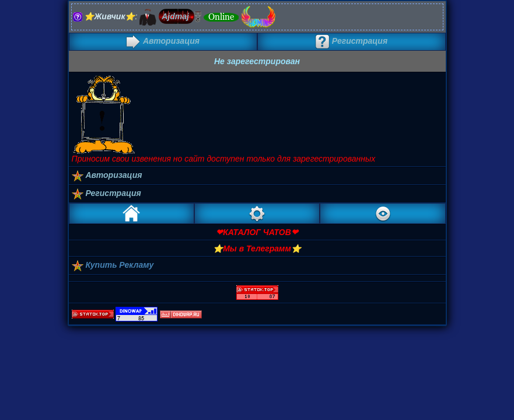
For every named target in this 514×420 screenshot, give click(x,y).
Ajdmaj (175, 16)
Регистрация (351, 41)
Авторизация (163, 41)
